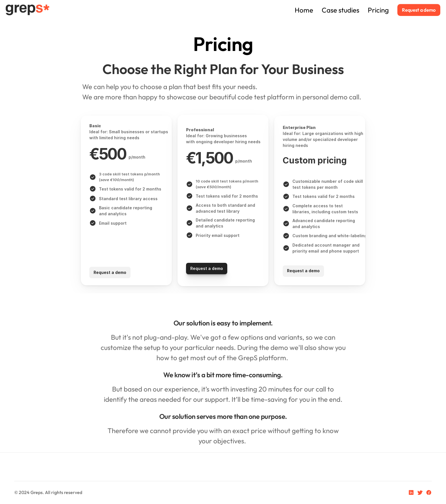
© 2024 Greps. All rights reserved (48, 492)
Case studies (340, 10)
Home (277, 10)
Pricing (378, 10)
